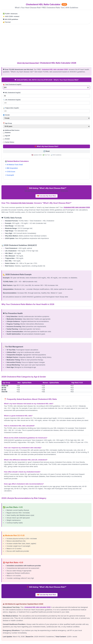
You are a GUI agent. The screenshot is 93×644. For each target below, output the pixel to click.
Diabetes (8, 133)
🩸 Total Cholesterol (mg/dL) (12, 84)
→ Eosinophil (9, 175)
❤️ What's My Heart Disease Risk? (46, 146)
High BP (8, 136)
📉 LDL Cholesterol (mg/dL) (12, 100)
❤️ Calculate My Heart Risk (46, 196)
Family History (10, 142)
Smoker (7, 139)
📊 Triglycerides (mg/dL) (11, 108)
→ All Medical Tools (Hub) (14, 165)
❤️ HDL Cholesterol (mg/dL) (12, 93)
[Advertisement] (46, 43)
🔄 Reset (46, 151)
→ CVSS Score (10, 172)
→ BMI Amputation (11, 168)
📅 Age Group (7, 123)
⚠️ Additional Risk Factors (11, 130)
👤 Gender (6, 115)
